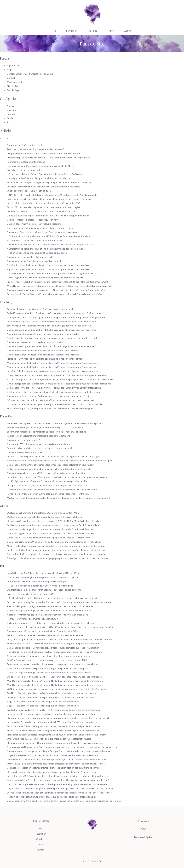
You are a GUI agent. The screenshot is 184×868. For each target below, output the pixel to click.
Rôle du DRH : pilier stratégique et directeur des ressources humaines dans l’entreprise (50, 606)
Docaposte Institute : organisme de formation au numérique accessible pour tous (47, 485)
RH (54, 31)
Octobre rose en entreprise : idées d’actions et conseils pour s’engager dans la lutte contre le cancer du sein (60, 602)
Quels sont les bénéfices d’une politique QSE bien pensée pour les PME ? (43, 513)
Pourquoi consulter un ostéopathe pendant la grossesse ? (35, 149)
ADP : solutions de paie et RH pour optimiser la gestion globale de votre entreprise (48, 668)
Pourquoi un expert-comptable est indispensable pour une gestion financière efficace (49, 199)
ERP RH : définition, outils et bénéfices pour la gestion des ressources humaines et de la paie (52, 598)
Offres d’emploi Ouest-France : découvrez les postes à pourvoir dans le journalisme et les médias (54, 294)
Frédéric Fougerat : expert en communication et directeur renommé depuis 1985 (47, 660)
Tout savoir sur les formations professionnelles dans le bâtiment (38, 436)
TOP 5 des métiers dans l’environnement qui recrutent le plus (37, 582)
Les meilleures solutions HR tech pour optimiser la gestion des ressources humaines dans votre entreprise (59, 793)
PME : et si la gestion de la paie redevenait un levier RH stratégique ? (41, 586)
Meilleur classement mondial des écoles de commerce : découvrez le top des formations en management (58, 498)
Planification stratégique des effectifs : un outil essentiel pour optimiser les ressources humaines (55, 743)
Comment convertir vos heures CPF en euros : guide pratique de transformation (46, 473)
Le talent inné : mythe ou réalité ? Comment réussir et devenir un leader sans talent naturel (52, 321)
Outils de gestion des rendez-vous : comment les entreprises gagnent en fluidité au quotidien (53, 525)
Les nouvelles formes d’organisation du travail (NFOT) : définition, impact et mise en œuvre (52, 722)
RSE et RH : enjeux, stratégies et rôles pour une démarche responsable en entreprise (49, 610)
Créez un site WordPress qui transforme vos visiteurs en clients (38, 444)
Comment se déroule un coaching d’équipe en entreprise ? (36, 342)
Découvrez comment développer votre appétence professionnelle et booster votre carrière (52, 400)
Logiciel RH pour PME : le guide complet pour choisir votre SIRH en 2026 (43, 573)
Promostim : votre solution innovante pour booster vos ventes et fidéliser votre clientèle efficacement (57, 282)
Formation (72, 31)
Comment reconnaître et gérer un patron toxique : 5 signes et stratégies (43, 631)
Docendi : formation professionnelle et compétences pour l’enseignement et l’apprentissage (53, 456)
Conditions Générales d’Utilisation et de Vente (30, 74)
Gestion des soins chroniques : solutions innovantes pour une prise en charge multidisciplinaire (54, 273)
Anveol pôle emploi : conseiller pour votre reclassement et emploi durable (43, 334)
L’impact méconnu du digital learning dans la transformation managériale (43, 577)
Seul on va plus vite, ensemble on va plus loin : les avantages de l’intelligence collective (49, 326)
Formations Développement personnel (26, 162)
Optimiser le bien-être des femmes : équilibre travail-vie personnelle (41, 309)
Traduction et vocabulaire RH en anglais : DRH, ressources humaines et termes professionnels (54, 710)
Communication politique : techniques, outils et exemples (35, 261)
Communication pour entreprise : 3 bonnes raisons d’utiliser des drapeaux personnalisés (50, 244)
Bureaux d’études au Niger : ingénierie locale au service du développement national (48, 216)
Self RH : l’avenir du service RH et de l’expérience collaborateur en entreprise (45, 635)
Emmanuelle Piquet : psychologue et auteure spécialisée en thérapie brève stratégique (50, 408)
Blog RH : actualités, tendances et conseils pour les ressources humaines (43, 702)
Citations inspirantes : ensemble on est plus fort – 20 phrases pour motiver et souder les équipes (54, 392)
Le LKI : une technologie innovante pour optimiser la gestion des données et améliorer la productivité (57, 550)
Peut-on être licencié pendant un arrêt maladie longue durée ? (38, 253)
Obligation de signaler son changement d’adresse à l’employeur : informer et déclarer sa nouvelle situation (59, 639)
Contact (11, 78)
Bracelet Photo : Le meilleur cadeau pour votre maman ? (34, 240)
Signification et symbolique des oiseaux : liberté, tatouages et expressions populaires (49, 265)
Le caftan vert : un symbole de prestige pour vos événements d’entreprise (43, 187)
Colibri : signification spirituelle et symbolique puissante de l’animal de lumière (45, 278)
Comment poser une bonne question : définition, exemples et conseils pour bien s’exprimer (51, 330)
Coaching (92, 31)
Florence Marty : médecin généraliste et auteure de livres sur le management (45, 359)
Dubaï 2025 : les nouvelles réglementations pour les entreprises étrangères (44, 207)
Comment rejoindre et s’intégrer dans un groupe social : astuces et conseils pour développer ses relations (59, 384)
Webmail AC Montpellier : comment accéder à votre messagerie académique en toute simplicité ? (55, 423)
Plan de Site (13, 86)
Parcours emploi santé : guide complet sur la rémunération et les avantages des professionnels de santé (58, 780)
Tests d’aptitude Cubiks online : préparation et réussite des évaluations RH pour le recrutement (54, 726)
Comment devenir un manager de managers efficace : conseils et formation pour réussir (50, 465)
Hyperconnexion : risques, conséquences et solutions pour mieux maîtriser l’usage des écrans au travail (58, 718)
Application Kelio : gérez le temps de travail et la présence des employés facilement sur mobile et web (57, 784)
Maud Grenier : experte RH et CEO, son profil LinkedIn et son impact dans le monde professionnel (55, 681)
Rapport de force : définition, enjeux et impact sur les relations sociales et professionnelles (52, 797)
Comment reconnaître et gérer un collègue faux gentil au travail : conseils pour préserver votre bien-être (59, 751)
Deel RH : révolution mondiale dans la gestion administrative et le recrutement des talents (51, 693)
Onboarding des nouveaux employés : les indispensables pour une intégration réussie (49, 739)
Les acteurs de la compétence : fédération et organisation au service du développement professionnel (57, 477)
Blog (9, 70)
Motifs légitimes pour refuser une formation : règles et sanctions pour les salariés (47, 481)
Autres (128, 31)
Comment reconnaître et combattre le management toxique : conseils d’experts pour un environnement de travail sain (65, 801)
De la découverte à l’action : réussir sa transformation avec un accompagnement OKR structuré (54, 313)
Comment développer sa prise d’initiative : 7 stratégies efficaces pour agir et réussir (48, 396)
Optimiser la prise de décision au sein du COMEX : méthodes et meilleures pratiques (48, 158)
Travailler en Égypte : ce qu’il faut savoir (27, 170)
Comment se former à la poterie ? (23, 440)
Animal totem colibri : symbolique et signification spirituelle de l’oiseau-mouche (46, 249)
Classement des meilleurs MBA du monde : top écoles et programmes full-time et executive (52, 490)
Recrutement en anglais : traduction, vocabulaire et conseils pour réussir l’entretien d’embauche (55, 652)
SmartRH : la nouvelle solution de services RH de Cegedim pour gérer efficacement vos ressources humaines (61, 627)
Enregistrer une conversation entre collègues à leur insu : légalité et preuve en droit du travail (53, 731)
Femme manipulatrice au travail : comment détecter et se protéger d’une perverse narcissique (53, 643)
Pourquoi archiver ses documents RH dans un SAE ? (32, 619)
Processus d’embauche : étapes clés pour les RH (31, 594)
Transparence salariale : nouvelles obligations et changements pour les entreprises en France (53, 664)
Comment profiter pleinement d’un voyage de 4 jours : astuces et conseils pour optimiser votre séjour (57, 290)
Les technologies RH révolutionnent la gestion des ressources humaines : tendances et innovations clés (58, 776)
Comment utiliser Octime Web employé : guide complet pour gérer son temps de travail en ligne (54, 542)
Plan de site (143, 821)
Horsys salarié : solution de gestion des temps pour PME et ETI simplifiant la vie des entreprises (54, 521)
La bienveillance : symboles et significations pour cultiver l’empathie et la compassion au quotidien (55, 404)
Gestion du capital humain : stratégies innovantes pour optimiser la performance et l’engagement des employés (62, 747)
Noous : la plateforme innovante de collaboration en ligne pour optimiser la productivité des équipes (56, 546)
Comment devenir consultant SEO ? (24, 452)
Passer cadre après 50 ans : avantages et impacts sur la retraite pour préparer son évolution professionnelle (60, 379)
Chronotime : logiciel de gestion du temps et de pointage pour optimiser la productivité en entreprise (57, 554)
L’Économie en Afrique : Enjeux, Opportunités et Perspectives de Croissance (45, 174)
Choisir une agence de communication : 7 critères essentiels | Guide (40, 228)
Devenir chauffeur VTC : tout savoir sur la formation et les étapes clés (41, 211)
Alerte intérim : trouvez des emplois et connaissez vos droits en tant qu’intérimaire (48, 615)
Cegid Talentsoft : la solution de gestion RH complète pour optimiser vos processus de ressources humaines (60, 788)
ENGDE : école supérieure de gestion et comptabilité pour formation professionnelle (49, 469)
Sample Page (13, 90)
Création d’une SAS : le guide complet (25, 145)
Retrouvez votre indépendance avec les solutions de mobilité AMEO (41, 166)
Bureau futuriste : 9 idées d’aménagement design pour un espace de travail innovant (48, 538)
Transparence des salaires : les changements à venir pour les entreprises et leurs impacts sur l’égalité (57, 735)
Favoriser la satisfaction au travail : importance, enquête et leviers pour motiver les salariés (52, 714)
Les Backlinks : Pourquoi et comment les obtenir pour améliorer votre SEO (43, 203)
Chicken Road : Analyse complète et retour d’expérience (35, 224)
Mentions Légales (143, 837)
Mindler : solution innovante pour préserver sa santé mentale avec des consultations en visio (53, 338)
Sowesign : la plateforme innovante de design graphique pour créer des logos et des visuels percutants (57, 558)
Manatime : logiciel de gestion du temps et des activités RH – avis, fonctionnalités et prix (50, 529)
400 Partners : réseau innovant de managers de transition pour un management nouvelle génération (56, 689)
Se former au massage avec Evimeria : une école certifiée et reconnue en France (46, 432)
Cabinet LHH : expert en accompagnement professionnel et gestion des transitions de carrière (54, 768)
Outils (111, 31)
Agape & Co (13, 65)
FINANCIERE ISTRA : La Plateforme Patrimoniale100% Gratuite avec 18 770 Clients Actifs (52, 195)
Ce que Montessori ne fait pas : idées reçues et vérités (34, 220)
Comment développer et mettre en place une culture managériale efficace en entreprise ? (51, 346)
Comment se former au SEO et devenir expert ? (30, 257)
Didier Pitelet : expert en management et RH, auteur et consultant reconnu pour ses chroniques (54, 677)
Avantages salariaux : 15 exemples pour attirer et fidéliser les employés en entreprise (49, 656)
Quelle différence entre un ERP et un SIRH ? (29, 191)
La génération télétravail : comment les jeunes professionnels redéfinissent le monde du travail (54, 755)
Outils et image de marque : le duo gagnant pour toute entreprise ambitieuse (45, 517)
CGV (143, 829)
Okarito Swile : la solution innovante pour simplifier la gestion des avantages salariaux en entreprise (56, 764)
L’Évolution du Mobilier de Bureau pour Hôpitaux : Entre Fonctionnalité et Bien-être (48, 236)
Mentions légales (15, 82)
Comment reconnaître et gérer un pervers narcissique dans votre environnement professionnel (54, 388)
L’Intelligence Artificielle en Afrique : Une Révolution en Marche (39, 178)
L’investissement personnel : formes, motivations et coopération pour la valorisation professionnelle (56, 375)
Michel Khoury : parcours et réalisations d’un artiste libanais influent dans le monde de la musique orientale (60, 286)
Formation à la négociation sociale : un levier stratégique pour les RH (41, 448)
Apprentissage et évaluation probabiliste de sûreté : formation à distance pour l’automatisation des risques (60, 461)
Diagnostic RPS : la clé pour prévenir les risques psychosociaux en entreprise (45, 590)
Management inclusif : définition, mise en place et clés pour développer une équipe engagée (52, 363)
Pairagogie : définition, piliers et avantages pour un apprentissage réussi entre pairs (48, 494)
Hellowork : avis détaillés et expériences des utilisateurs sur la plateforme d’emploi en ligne (52, 772)
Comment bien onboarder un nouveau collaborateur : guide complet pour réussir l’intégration (53, 648)
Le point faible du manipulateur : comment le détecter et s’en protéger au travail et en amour (53, 371)
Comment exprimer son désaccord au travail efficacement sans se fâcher (43, 350)
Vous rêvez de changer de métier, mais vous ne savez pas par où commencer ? (45, 427)
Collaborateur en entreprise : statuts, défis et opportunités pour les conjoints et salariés (50, 623)
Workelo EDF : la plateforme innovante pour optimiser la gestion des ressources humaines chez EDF (56, 759)
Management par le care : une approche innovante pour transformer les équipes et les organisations (56, 317)
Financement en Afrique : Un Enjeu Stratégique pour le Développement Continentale (49, 182)
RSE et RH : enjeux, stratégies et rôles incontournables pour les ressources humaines (49, 672)
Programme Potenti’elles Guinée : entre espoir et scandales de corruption (43, 153)
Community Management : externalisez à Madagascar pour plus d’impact (43, 232)
